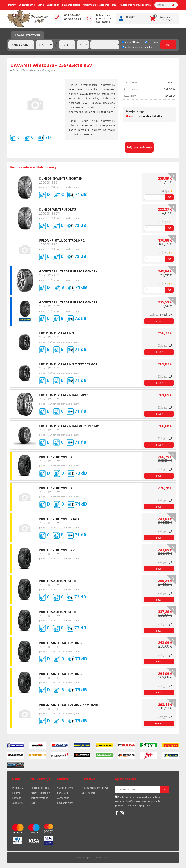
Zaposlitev (18, 803)
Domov (12, 5)
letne (126, 42)
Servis (41, 5)
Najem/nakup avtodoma (96, 5)
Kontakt (16, 798)
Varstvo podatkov (40, 793)
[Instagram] (122, 813)
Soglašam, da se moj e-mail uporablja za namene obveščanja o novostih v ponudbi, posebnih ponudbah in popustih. (138, 801)
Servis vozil (63, 793)
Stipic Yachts (88, 793)
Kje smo (16, 793)
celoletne (151, 42)
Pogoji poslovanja (40, 788)
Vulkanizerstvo (27, 5)
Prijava (130, 17)
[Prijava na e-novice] (165, 790)
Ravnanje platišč (71, 5)
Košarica (165, 17)
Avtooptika (53, 5)
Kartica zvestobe (39, 798)
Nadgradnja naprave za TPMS (135, 5)
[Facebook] (117, 813)
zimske (138, 42)
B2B (114, 5)
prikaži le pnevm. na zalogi (139, 47)
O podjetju (18, 788)
